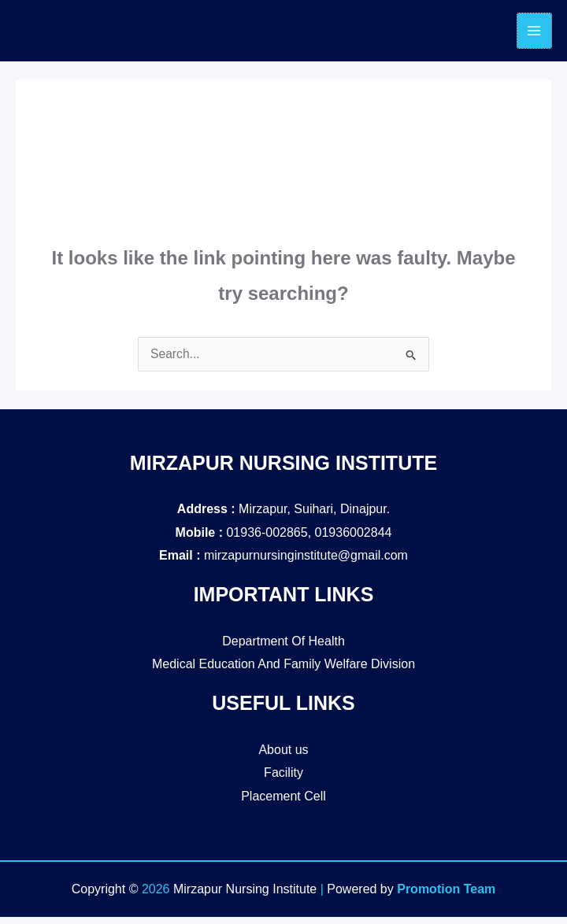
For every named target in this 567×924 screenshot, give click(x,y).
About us (283, 757)
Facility (283, 780)
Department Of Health (283, 648)
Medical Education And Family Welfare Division (283, 672)
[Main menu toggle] (534, 35)
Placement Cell (283, 803)
